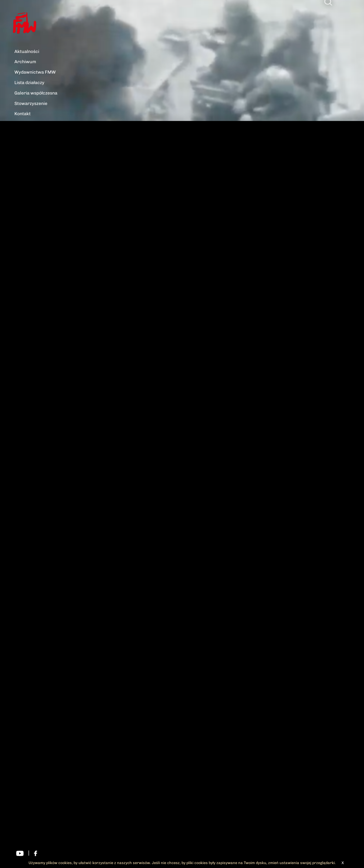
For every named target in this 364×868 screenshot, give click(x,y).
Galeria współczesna (36, 93)
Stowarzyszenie (31, 103)
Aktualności (27, 51)
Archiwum (25, 62)
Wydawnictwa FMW (35, 72)
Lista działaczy (29, 83)
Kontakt (23, 114)
